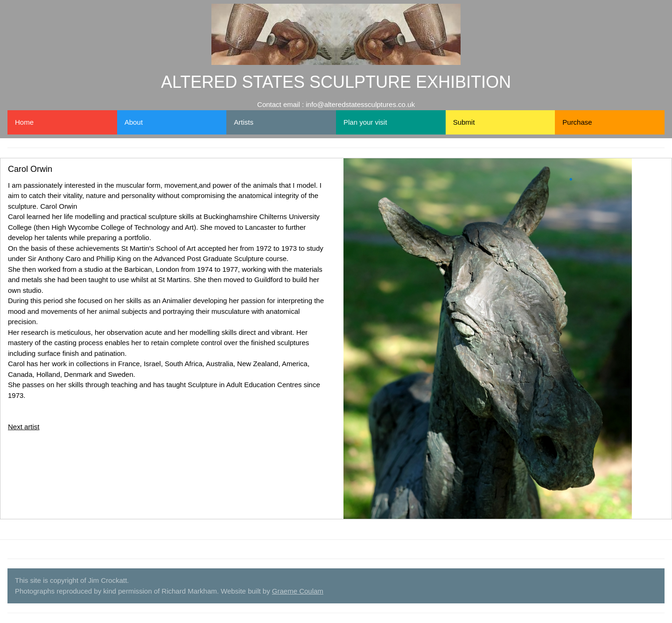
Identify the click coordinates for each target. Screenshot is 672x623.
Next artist (24, 427)
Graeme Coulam (298, 591)
